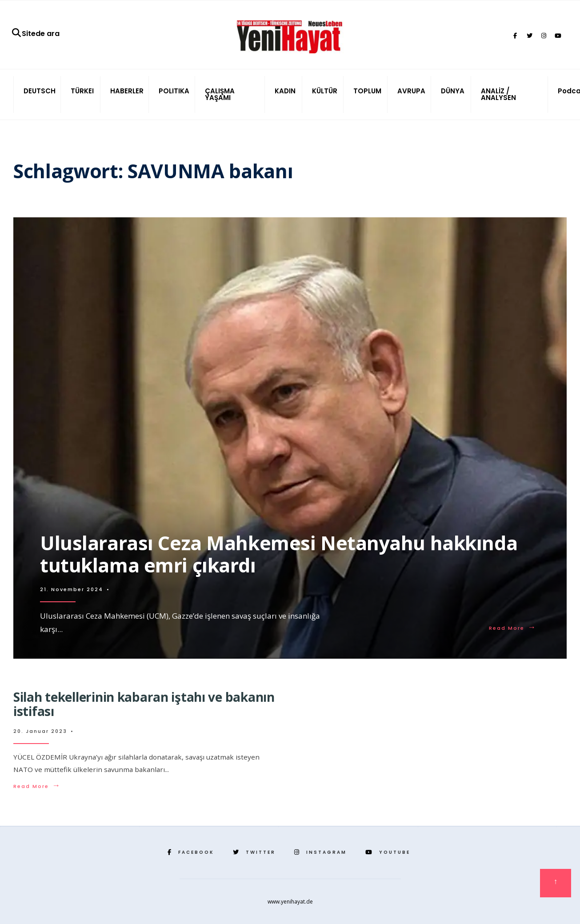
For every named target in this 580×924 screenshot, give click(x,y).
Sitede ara (35, 34)
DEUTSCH (40, 91)
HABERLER (127, 91)
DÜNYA (453, 91)
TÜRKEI (82, 91)
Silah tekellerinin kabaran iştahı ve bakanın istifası (144, 704)
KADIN (285, 91)
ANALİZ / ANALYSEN (498, 94)
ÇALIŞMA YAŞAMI (220, 94)
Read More (513, 628)
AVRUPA (411, 91)
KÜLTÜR (325, 91)
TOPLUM (367, 91)
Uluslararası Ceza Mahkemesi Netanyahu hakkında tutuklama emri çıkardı (279, 554)
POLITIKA (174, 91)
